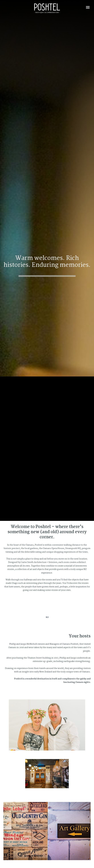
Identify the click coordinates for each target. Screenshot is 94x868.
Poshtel (47, 612)
